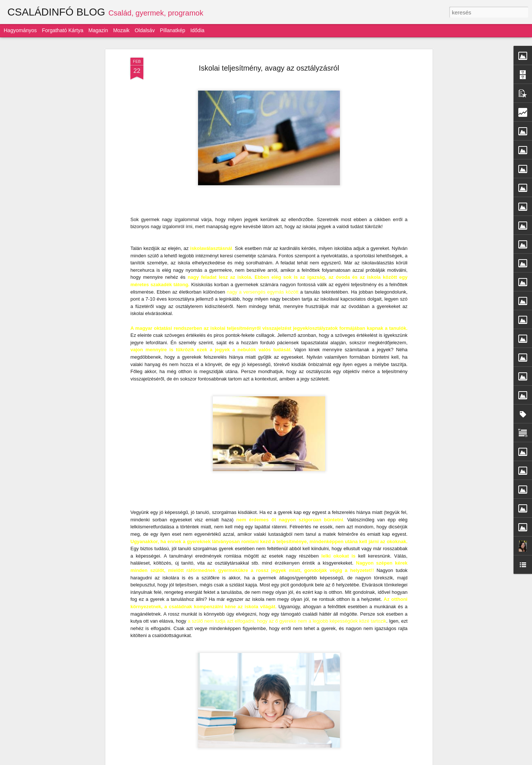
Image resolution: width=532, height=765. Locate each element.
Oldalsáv (144, 30)
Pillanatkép (173, 30)
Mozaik (121, 30)
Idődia (197, 30)
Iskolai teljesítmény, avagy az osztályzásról (269, 68)
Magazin (98, 30)
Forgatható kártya (62, 30)
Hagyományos (20, 30)
